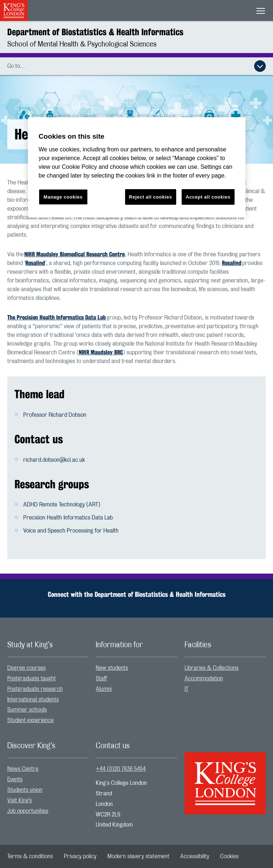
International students (33, 700)
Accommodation (204, 678)
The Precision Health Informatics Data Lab (57, 317)
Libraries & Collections (212, 668)
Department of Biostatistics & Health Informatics (95, 32)
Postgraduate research (35, 689)
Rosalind (35, 263)
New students (112, 668)
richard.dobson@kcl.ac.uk (54, 460)
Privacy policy (80, 856)
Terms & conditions (30, 856)
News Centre (23, 769)
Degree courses (26, 668)
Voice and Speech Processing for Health (71, 531)
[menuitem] (48, 668)
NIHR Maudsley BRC (101, 352)
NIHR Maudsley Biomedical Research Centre (75, 254)
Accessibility (195, 856)
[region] (137, 168)
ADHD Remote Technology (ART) (62, 505)
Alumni (104, 689)
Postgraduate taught (32, 678)
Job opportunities (28, 811)
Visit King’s (20, 800)
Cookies (229, 856)
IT (187, 689)
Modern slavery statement (138, 856)
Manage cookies (63, 197)
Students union (25, 790)
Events (15, 779)
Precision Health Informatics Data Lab (68, 518)
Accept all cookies (208, 197)
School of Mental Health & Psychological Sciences (82, 44)
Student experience (30, 720)
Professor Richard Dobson (55, 415)
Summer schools (27, 710)
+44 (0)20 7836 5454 (121, 769)
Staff (101, 678)
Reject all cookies (151, 197)
